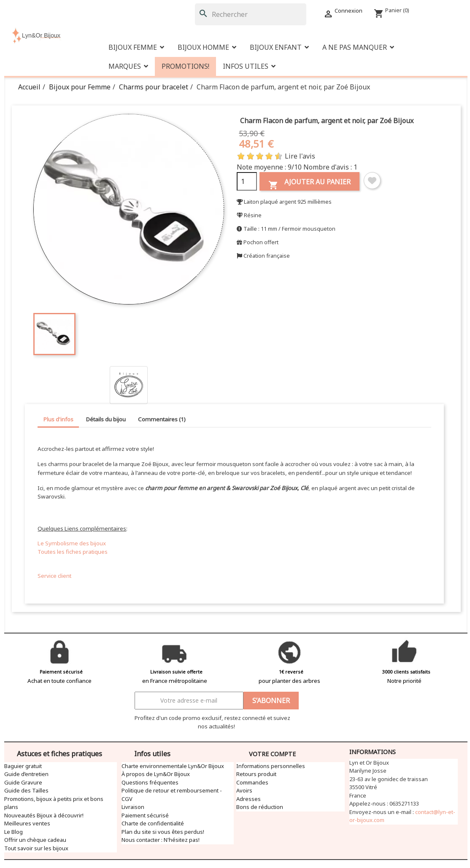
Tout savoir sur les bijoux (36, 848)
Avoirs (244, 790)
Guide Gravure (23, 782)
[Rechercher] (251, 14)
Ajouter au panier (309, 184)
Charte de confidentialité (153, 823)
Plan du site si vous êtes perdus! (163, 832)
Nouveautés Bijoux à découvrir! (44, 815)
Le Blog (14, 832)
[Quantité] (247, 181)
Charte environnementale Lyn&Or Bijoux (173, 766)
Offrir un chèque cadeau (35, 840)
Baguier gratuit (23, 766)
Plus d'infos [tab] (58, 419)
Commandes (252, 782)
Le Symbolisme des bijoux (72, 543)
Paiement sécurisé (145, 815)
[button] (358, 47)
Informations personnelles (271, 766)
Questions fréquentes (150, 782)
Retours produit (256, 774)
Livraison (133, 807)
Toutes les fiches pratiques (73, 552)
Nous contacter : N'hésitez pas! (161, 840)
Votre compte (272, 754)
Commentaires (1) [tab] (162, 419)
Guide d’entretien (26, 774)
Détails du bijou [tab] (106, 419)
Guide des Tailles (26, 790)
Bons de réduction (260, 807)
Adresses (249, 799)
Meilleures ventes (27, 823)
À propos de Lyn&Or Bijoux (156, 774)
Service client (54, 576)
